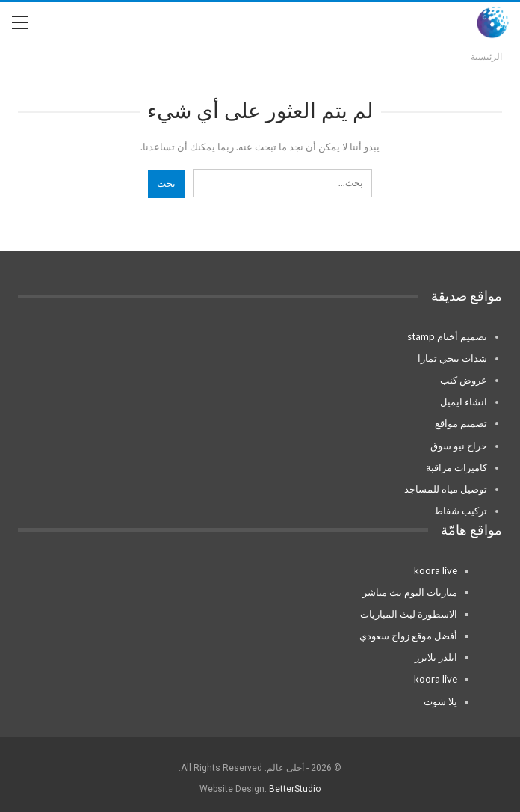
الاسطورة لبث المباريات (409, 614)
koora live (436, 570)
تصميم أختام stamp (447, 336)
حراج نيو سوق (459, 446)
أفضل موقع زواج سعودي (408, 636)
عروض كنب (464, 380)
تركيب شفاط (461, 511)
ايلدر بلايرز (436, 657)
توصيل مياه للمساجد (446, 489)
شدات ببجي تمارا (452, 358)
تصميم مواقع (461, 423)
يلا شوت (440, 701)
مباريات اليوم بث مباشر (410, 592)
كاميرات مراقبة (456, 467)
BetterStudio (295, 789)
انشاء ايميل (464, 402)
